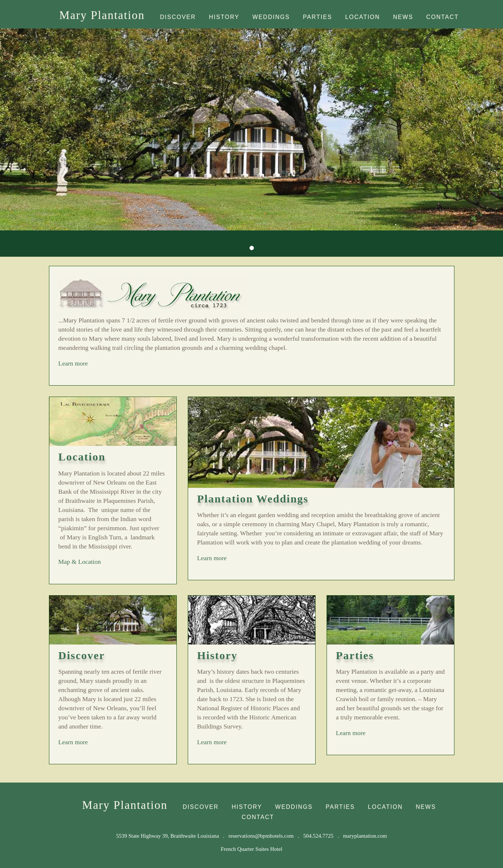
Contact (443, 17)
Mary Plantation (102, 15)
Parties (317, 17)
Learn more (104, 363)
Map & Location (80, 562)
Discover (178, 17)
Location (363, 17)
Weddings (271, 17)
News (403, 17)
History (224, 17)
